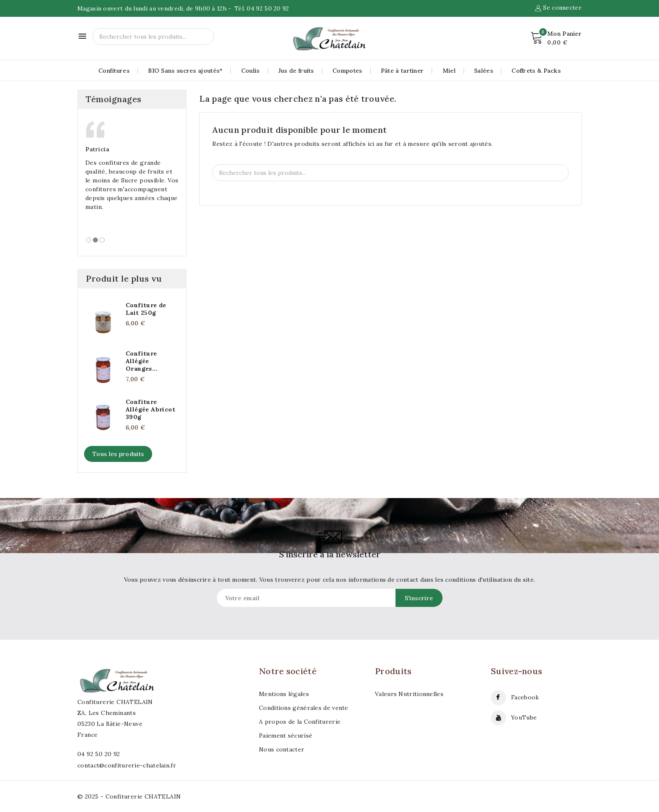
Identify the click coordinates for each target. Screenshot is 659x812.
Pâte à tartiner (402, 71)
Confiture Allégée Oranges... (142, 361)
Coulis (250, 71)
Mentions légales (284, 694)
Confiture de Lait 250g (146, 309)
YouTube (524, 717)
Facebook (525, 697)
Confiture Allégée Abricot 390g (150, 409)
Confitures (114, 71)
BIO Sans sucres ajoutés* (185, 71)
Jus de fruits (296, 71)
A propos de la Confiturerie (300, 722)
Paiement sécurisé (286, 736)
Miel (449, 71)
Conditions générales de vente (304, 708)
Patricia (97, 149)
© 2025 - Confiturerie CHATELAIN (129, 796)
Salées (484, 71)
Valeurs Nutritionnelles (409, 694)
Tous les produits (118, 454)
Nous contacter (282, 749)
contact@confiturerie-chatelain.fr (127, 765)
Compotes (347, 71)
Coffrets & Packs (536, 71)
